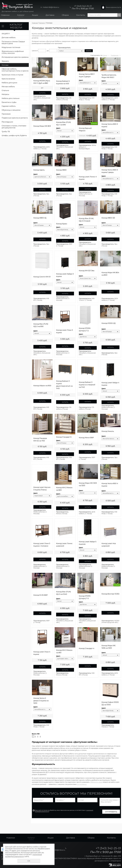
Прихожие (6, 114)
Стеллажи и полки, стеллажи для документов (14, 127)
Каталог (21, 15)
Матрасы (5, 94)
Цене (105, 55)
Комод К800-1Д (40, 218)
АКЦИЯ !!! (6, 34)
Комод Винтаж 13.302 (110, 594)
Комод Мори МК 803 (42, 126)
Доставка (50, 15)
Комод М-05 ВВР (40, 595)
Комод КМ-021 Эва (87, 271)
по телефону (82, 784)
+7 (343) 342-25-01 (83, 6)
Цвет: (81, 80)
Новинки (5, 15)
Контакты (81, 15)
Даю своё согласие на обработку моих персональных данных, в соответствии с (64, 811)
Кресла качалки (8, 79)
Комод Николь (108, 431)
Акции (35, 15)
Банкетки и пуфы (9, 102)
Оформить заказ (96, 782)
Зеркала (5, 61)
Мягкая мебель (8, 87)
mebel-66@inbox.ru (51, 7)
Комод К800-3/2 (108, 218)
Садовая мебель (9, 106)
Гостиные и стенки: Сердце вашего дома (13, 42)
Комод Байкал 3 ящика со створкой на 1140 (87, 385)
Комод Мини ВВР (86, 438)
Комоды (5, 65)
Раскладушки (7, 122)
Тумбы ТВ (6, 132)
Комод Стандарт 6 (64, 437)
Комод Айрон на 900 (42, 386)
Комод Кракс (62, 224)
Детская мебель (9, 37)
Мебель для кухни (9, 83)
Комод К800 (61, 170)
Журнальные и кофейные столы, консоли (13, 52)
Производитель (64, 48)
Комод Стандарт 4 (87, 648)
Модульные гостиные (11, 47)
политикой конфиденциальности (23, 855)
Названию (115, 55)
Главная (35, 23)
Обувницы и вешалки (11, 110)
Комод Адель (39, 170)
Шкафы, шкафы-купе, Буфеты (14, 135)
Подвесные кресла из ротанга (15, 118)
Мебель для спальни (11, 98)
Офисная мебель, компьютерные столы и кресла (15, 70)
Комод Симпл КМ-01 (42, 277)
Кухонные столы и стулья (12, 75)
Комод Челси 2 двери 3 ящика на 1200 (41, 701)
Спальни (5, 90)
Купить (42, 93)
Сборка (65, 15)
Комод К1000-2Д (109, 323)
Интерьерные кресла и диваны (15, 57)
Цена (34, 51)
